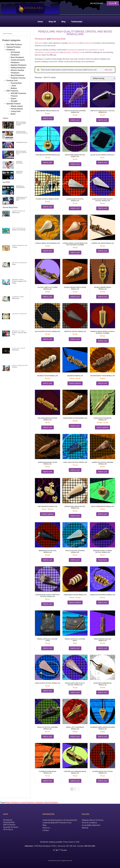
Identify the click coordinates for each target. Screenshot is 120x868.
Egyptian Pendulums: (19, 65)
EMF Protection (12, 91)
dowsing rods (73, 43)
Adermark (39, 43)
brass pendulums (91, 50)
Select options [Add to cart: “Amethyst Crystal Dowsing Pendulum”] (75, 383)
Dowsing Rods (16, 83)
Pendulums (11, 50)
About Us (46, 828)
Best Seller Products (14, 45)
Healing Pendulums (18, 68)
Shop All (53, 22)
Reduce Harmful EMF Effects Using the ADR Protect (20, 365)
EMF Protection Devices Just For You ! (21, 153)
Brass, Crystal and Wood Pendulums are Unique (20, 245)
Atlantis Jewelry (17, 106)
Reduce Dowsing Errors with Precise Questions (19, 348)
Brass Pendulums (17, 57)
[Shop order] (103, 78)
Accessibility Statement (91, 825)
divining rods (77, 52)
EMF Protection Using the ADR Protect (21, 123)
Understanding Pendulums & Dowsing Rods (60, 820)
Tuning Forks (16, 111)
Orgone (13, 98)
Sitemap (85, 828)
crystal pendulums (52, 52)
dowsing (67, 52)
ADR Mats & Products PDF (20, 187)
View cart (108, 70)
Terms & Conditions (89, 823)
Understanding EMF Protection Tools (57, 823)
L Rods (13, 86)
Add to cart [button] (48, 118)
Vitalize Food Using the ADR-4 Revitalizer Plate (19, 263)
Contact (46, 830)
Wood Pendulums (17, 75)
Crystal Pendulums (27, 802)
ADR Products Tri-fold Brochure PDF (22, 199)
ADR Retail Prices (22, 142)
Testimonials (77, 22)
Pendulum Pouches (18, 78)
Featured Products (13, 47)
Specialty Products (14, 104)
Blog (64, 22)
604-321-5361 (90, 846)
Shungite (14, 101)
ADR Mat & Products (19, 172)
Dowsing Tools (12, 80)
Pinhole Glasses (17, 109)
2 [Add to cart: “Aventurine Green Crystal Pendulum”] (75, 789)
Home (41, 22)
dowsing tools (72, 50)
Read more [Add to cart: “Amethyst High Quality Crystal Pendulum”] (102, 560)
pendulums (87, 43)
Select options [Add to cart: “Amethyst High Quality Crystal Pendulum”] (75, 602)
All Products (8, 829)
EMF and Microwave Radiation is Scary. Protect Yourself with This (19, 332)
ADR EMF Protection (19, 162)
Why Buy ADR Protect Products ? (22, 132)
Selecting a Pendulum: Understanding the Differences (20, 211)
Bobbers (14, 88)
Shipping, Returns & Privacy (93, 820)
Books (13, 114)
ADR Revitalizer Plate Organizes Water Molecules (19, 297)
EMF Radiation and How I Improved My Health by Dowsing (19, 228)
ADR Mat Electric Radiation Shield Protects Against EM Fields (19, 280)
